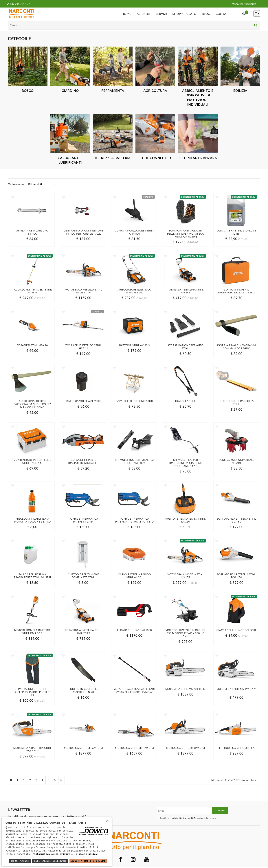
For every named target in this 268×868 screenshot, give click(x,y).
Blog (206, 14)
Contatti (223, 14)
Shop (179, 14)
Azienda (143, 14)
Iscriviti (220, 811)
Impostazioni (20, 861)
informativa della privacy (204, 818)
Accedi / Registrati (244, 4)
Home (126, 14)
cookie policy (88, 854)
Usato (191, 14)
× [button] (107, 821)
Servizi (161, 14)
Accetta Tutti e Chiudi (88, 861)
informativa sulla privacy (52, 854)
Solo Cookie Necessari (50, 861)
